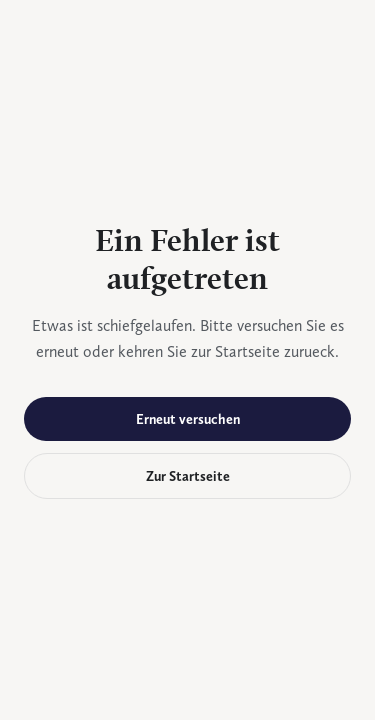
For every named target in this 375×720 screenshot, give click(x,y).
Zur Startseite (188, 476)
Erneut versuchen (188, 419)
